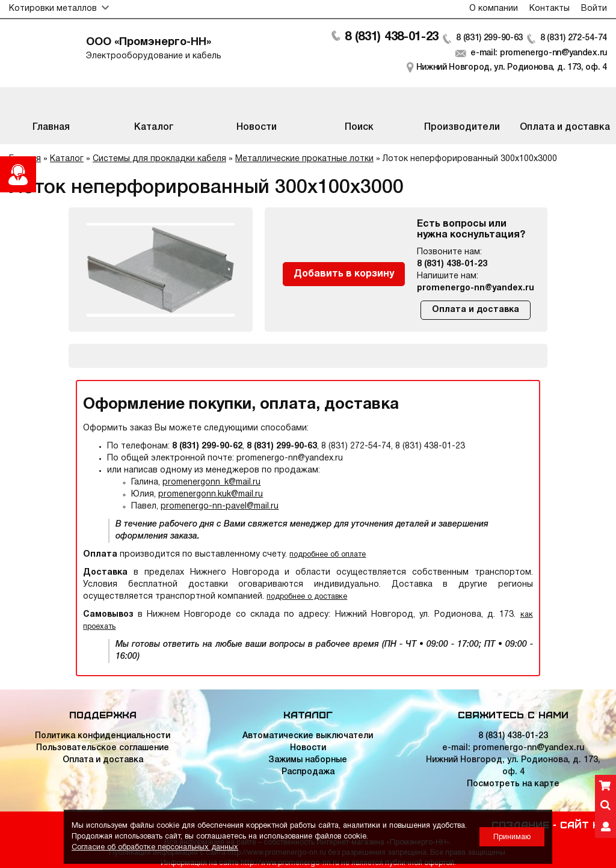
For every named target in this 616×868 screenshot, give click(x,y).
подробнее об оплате (328, 555)
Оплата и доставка (476, 310)
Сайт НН (584, 824)
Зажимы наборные (308, 760)
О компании (494, 9)
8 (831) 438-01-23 (392, 37)
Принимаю (512, 837)
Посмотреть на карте (513, 784)
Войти (594, 9)
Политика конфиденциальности (103, 736)
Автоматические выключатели (308, 736)
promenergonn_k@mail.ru (211, 482)
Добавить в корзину (344, 274)
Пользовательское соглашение (103, 748)
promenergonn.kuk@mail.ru (211, 494)
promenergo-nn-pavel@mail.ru (220, 506)
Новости (308, 748)
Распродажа (308, 772)
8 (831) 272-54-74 (574, 38)
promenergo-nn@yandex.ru (476, 288)
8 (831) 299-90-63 (489, 38)
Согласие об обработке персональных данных (155, 847)
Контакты (550, 9)
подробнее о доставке (307, 597)
